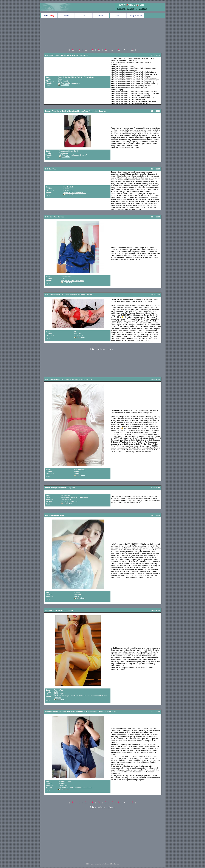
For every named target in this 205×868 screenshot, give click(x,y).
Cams (49, 16)
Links (84, 16)
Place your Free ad (136, 16)
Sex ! (118, 16)
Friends (66, 16)
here (91, 864)
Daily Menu (101, 16)
